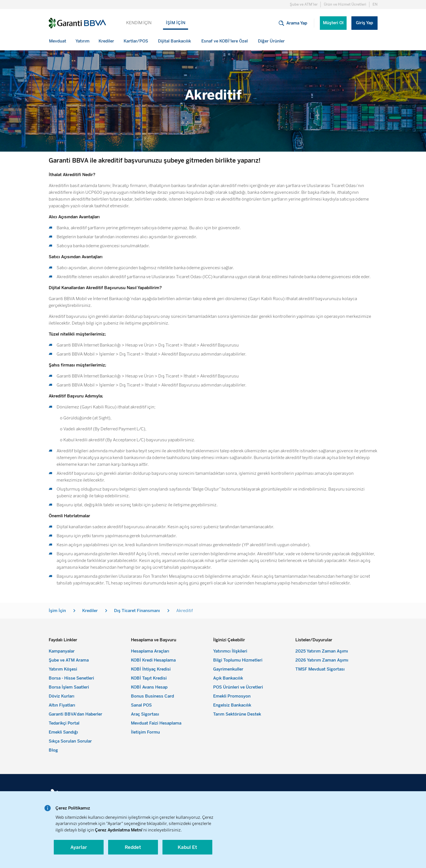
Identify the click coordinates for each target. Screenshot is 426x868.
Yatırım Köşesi (63, 669)
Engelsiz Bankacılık (232, 705)
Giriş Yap (364, 23)
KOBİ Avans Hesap (149, 687)
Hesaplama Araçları (150, 651)
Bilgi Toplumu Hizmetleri (238, 660)
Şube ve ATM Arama (69, 660)
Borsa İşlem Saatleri (69, 687)
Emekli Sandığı (63, 732)
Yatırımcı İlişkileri (230, 651)
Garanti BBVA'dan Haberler (75, 714)
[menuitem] (58, 41)
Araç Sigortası (145, 714)
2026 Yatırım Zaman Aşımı (322, 660)
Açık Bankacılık (228, 678)
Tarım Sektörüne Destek (237, 714)
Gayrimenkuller (228, 669)
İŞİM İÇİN (176, 23)
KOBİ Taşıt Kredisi (149, 678)
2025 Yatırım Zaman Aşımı (322, 651)
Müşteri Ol (333, 23)
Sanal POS (141, 705)
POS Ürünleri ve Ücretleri (238, 687)
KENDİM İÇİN (139, 23)
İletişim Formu (145, 732)
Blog (53, 750)
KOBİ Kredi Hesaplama (153, 660)
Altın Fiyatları (62, 705)
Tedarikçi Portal (64, 723)
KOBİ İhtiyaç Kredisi (151, 669)
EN (375, 4)
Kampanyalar (62, 651)
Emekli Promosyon (232, 696)
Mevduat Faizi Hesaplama (156, 723)
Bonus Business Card (152, 696)
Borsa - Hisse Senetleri (71, 678)
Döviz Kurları (62, 696)
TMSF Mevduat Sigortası (320, 669)
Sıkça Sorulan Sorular (70, 741)
